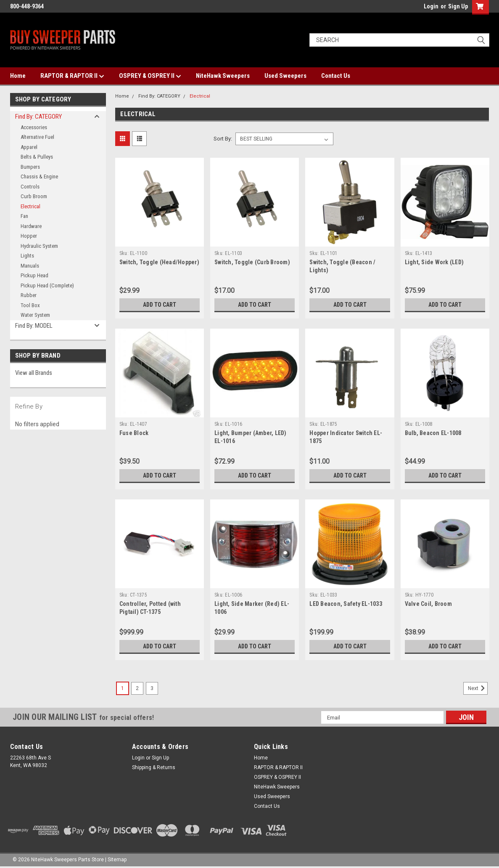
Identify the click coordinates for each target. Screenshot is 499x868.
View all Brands (34, 373)
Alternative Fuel (37, 137)
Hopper (29, 236)
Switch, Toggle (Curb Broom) (252, 262)
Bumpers (30, 167)
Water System (35, 315)
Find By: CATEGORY (38, 117)
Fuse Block (134, 433)
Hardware (31, 226)
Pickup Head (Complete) (47, 285)
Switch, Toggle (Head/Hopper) (159, 262)
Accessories (34, 127)
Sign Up (458, 6)
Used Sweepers (285, 76)
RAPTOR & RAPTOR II (72, 76)
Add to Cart (160, 305)
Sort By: (223, 139)
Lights (27, 256)
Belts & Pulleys (37, 157)
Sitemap (117, 860)
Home (18, 76)
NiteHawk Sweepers (223, 76)
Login (431, 6)
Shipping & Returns (154, 767)
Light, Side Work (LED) (434, 262)
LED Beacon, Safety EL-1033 (346, 604)
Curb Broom (34, 196)
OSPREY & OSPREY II (150, 76)
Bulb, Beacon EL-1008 (433, 433)
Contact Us (336, 76)
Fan (24, 216)
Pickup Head (34, 275)
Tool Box (30, 305)
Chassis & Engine (39, 177)
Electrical (30, 206)
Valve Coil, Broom (428, 604)
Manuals (30, 266)
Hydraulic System (39, 246)
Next (478, 688)
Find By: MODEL (34, 326)
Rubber (29, 295)
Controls (30, 187)
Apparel (29, 147)
